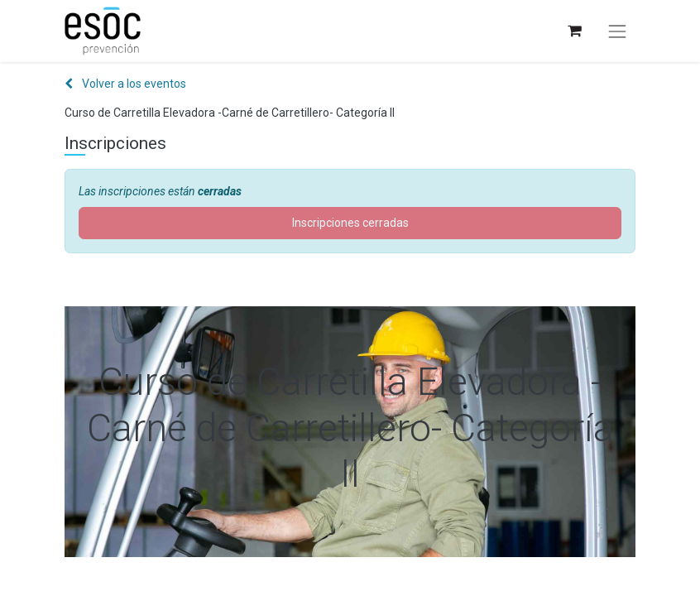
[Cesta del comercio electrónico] (574, 31)
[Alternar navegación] (617, 31)
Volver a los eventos (125, 84)
